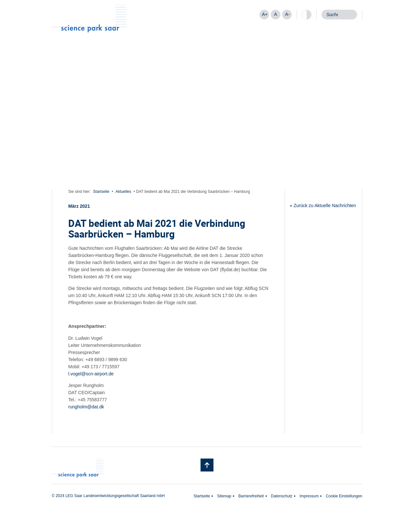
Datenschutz (282, 496)
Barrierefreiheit (251, 496)
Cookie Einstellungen (344, 496)
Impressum (309, 496)
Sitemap (224, 496)
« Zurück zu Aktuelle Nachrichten (323, 205)
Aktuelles (123, 192)
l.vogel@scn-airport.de (91, 374)
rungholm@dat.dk (86, 407)
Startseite (101, 192)
